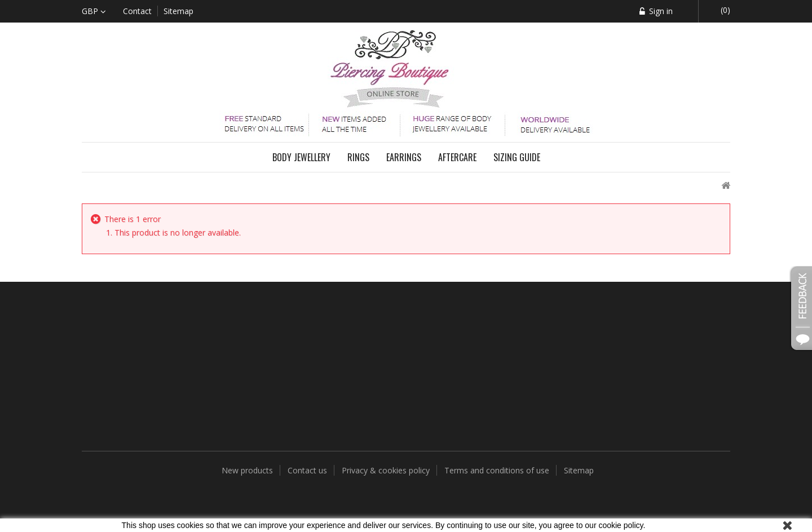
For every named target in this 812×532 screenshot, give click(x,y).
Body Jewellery (301, 157)
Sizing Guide (517, 157)
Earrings (404, 157)
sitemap (178, 11)
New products (248, 470)
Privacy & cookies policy (387, 470)
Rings (358, 157)
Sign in (660, 11)
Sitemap (579, 470)
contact (137, 11)
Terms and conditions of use (498, 470)
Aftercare (457, 157)
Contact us (308, 470)
